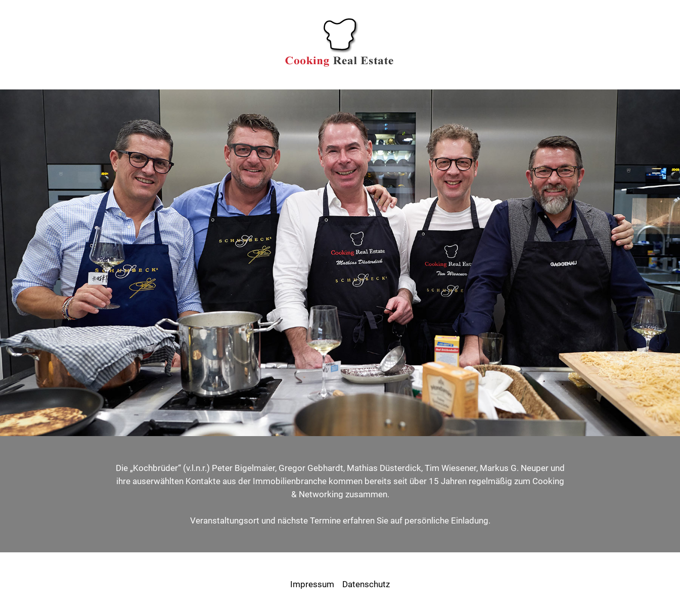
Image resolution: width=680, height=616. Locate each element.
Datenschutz (366, 584)
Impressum (312, 584)
